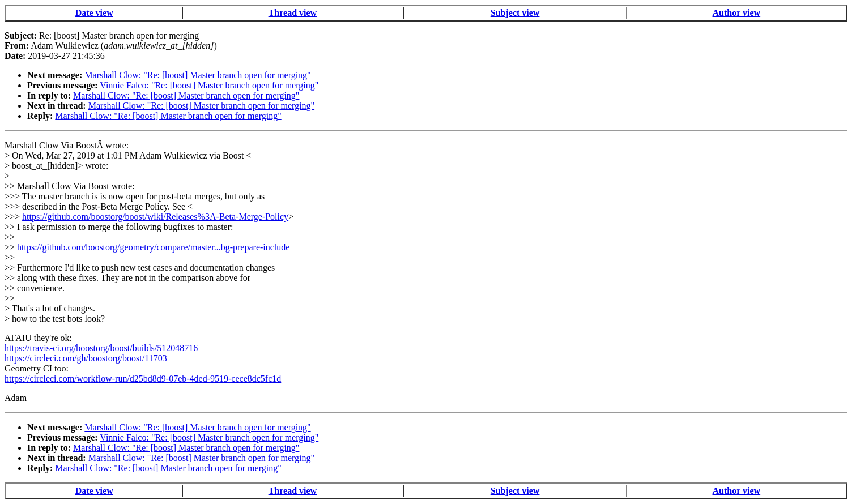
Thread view (293, 13)
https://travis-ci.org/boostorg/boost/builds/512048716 (101, 348)
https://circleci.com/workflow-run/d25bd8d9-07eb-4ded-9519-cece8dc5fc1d (143, 379)
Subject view (515, 13)
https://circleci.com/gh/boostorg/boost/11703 (86, 358)
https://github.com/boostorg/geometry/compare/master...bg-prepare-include (153, 247)
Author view (737, 13)
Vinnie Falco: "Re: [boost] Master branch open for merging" (209, 85)
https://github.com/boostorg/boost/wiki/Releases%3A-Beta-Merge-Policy (155, 217)
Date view (94, 13)
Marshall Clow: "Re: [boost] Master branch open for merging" (197, 75)
